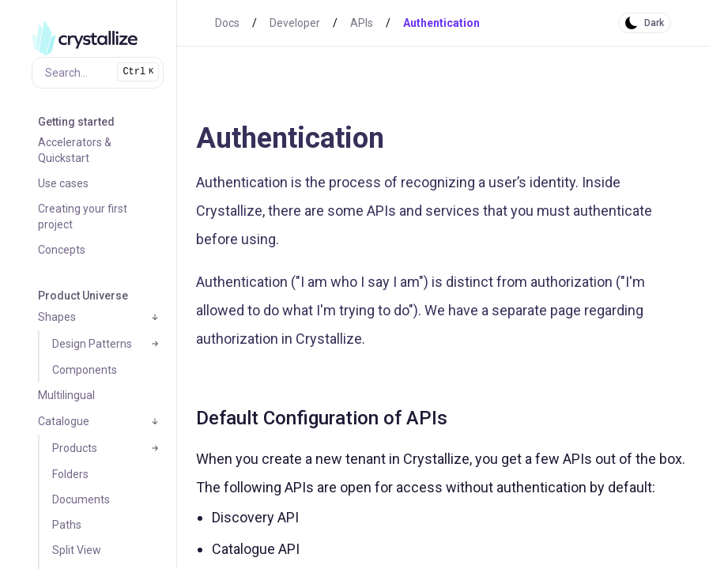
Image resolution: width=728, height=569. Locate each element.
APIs (362, 23)
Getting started (76, 122)
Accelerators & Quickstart (75, 150)
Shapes (57, 317)
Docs (227, 23)
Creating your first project (83, 217)
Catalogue (64, 421)
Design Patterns (92, 344)
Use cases (63, 183)
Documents (81, 499)
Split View (77, 550)
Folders (70, 474)
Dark (654, 23)
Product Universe (83, 296)
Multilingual (66, 395)
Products (75, 448)
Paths (67, 525)
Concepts (62, 250)
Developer (295, 23)
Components (85, 370)
